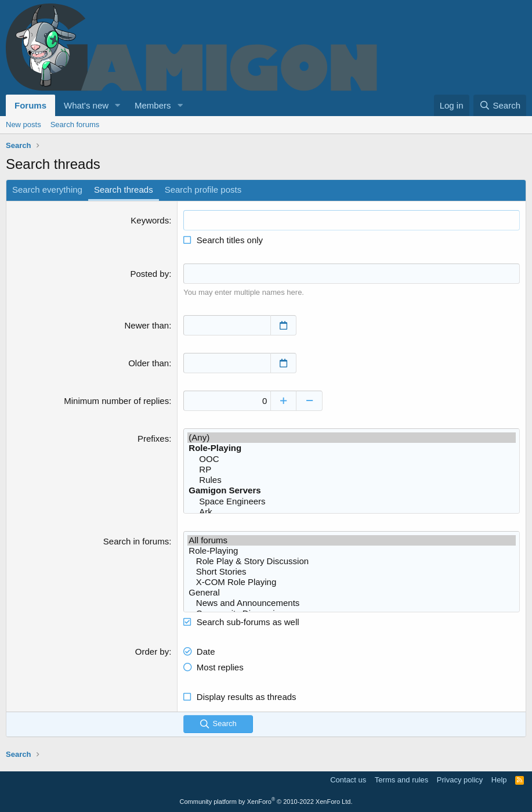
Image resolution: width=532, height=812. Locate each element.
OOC (352, 459)
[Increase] (283, 401)
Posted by (149, 274)
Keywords (150, 220)
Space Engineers (352, 501)
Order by (152, 652)
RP (352, 470)
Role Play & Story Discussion (352, 561)
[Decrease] (310, 401)
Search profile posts (203, 190)
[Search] (500, 105)
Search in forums (136, 541)
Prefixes (153, 439)
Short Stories (352, 572)
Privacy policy (460, 780)
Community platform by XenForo (266, 802)
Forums (30, 105)
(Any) (352, 438)
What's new (86, 105)
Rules (352, 480)
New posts (23, 124)
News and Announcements (352, 603)
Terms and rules (401, 780)
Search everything (47, 190)
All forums (352, 540)
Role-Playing (352, 551)
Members (153, 105)
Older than (149, 363)
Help (499, 780)
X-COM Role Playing (352, 582)
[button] (118, 105)
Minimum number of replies (116, 401)
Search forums (75, 124)
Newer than (146, 325)
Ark (352, 512)
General (352, 593)
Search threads (124, 190)
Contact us (348, 780)
